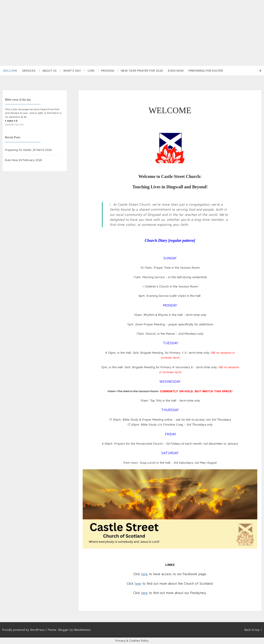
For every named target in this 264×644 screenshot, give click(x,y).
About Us (49, 70)
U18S (91, 70)
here (144, 574)
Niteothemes (82, 630)
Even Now (176, 70)
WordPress (37, 630)
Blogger (64, 630)
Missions (108, 70)
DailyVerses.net (14, 124)
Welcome (10, 70)
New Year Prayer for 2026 (142, 70)
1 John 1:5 (11, 121)
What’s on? (72, 70)
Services (29, 70)
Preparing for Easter (206, 70)
